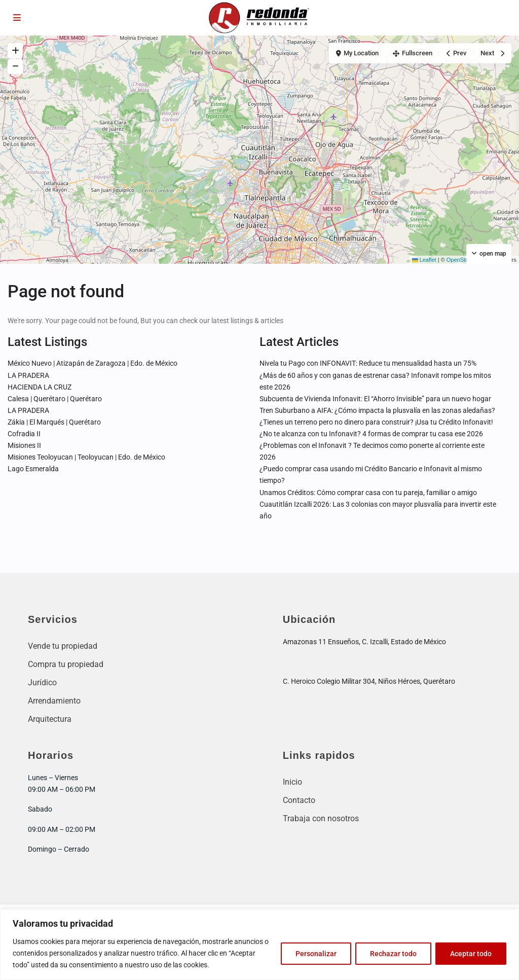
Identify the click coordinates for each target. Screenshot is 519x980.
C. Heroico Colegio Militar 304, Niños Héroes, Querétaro (369, 681)
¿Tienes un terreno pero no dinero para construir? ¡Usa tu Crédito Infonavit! (376, 422)
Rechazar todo (393, 954)
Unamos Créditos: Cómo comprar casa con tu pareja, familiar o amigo (368, 493)
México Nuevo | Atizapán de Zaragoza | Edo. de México (92, 363)
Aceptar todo (471, 954)
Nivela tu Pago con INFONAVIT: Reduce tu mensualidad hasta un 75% (368, 363)
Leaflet (424, 260)
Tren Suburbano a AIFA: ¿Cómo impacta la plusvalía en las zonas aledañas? (377, 410)
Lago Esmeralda (33, 469)
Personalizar (316, 954)
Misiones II (24, 445)
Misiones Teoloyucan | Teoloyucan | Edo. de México (86, 457)
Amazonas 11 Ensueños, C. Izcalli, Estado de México (364, 642)
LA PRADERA (28, 375)
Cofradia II (24, 434)
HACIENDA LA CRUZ (40, 387)
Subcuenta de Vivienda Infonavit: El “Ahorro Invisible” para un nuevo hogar (375, 399)
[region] (259, 944)
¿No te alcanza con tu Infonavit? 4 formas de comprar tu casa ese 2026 (371, 434)
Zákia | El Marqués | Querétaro (54, 422)
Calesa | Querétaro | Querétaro (55, 399)
